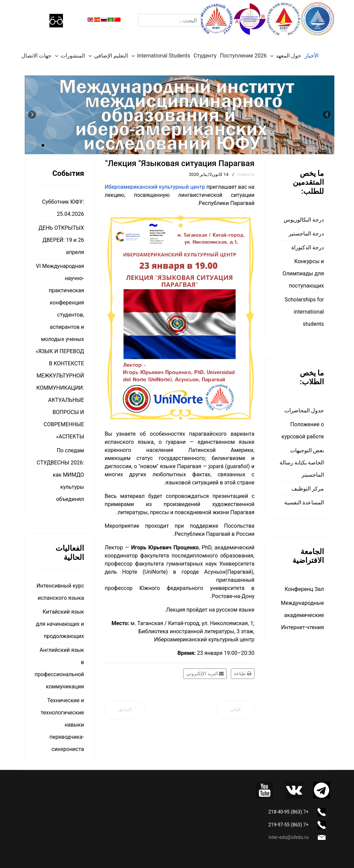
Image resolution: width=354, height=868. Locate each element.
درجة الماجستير (306, 234)
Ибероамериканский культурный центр (155, 187)
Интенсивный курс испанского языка (60, 592)
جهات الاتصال (36, 56)
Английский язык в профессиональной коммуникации (60, 668)
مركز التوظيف (308, 489)
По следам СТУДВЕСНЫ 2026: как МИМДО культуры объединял (61, 475)
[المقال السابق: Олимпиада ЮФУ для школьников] (125, 710)
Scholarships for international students (304, 312)
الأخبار (312, 56)
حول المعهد (289, 56)
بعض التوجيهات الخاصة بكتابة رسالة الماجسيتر (302, 463)
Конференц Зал (304, 589)
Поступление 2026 (243, 56)
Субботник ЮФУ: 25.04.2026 (63, 208)
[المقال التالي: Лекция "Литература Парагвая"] (235, 710)
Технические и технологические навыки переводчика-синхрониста (62, 725)
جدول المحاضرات (304, 410)
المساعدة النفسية (304, 502)
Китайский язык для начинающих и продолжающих (60, 624)
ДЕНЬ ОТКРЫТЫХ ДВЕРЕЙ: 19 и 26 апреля (61, 240)
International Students (164, 56)
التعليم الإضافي (111, 56)
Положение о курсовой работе (303, 430)
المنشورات (73, 56)
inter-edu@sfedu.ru (288, 837)
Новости (246, 174)
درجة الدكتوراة (308, 247)
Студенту (205, 56)
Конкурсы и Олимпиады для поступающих (303, 273)
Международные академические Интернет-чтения (302, 615)
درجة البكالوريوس (304, 220)
